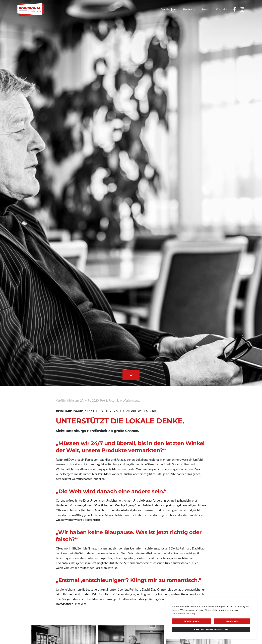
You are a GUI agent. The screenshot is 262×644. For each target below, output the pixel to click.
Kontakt (221, 9)
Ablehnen (232, 621)
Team (205, 9)
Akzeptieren (192, 621)
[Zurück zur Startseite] (31, 9)
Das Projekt (168, 9)
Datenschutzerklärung (183, 613)
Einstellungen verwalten (211, 629)
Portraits (189, 9)
